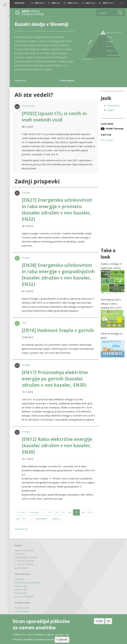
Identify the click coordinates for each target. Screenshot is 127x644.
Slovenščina (113, 106)
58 (84, 512)
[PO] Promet (28, 106)
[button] (122, 3)
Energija (26, 192)
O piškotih (62, 640)
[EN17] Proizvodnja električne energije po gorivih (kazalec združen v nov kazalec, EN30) (55, 379)
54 (57, 512)
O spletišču (20, 579)
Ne (109, 621)
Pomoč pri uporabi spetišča (27, 583)
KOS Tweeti (107, 140)
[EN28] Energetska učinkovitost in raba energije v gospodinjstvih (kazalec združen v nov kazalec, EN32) (58, 275)
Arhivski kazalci (21, 611)
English (111, 110)
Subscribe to (21, 529)
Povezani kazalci (22, 608)
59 (91, 512)
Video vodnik (67, 80)
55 (64, 512)
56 (71, 512)
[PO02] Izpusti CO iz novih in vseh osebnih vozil (54, 117)
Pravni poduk (21, 593)
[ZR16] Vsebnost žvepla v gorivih (58, 330)
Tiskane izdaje (21, 586)
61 (26, 518)
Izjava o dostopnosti (24, 597)
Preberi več (20, 80)
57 (77, 513)
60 (19, 518)
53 (51, 512)
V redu (99, 621)
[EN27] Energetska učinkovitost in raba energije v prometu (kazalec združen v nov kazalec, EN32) (57, 209)
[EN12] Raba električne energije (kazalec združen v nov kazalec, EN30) (57, 445)
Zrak (24, 323)
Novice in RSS (21, 590)
